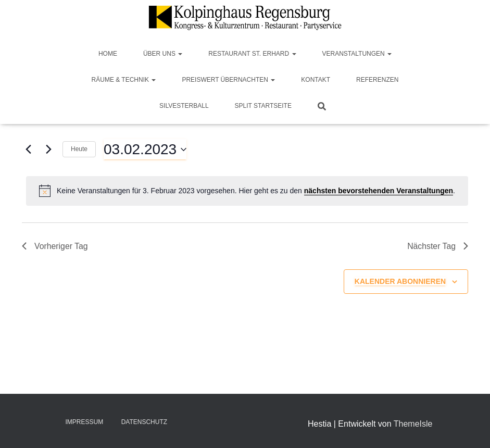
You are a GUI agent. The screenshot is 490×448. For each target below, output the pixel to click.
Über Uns (163, 54)
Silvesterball (184, 106)
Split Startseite (263, 106)
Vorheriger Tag (55, 246)
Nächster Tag (437, 246)
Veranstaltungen (357, 54)
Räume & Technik (124, 80)
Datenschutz (144, 422)
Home (108, 54)
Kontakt (316, 80)
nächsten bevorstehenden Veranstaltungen (379, 191)
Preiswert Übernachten (228, 80)
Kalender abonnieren (400, 281)
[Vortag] (28, 150)
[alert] (247, 191)
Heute (79, 149)
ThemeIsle (413, 424)
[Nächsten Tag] (48, 150)
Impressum (85, 422)
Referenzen (377, 80)
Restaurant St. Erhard (252, 54)
